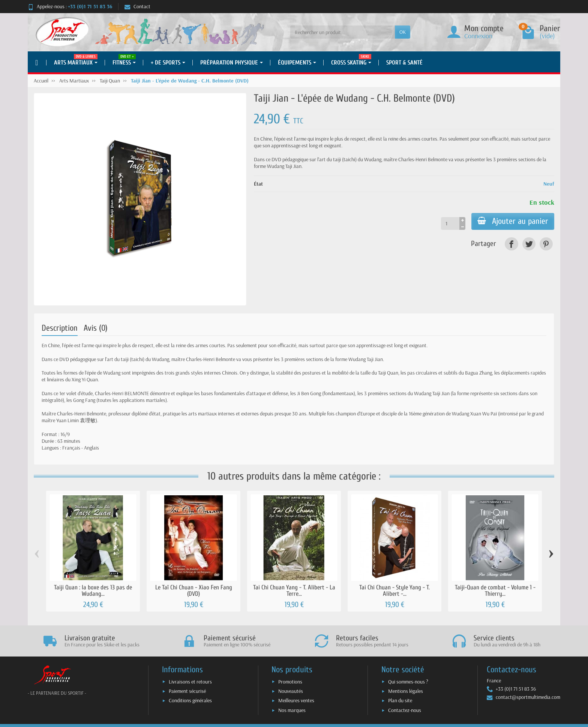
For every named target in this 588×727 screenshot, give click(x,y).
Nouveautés (291, 691)
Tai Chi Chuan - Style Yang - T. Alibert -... (394, 591)
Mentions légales (406, 691)
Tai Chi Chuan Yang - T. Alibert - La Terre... (294, 591)
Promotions (290, 682)
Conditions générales (190, 700)
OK (403, 32)
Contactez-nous (405, 710)
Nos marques (292, 710)
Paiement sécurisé (187, 691)
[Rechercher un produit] (343, 32)
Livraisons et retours (190, 682)
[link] (511, 244)
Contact (137, 6)
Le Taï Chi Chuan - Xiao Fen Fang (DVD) (194, 591)
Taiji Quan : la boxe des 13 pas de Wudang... (93, 591)
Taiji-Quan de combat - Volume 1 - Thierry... (495, 591)
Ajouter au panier (513, 221)
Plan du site (400, 700)
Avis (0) (96, 328)
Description (60, 328)
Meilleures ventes (296, 700)
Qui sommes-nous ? (408, 682)
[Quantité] (450, 223)
